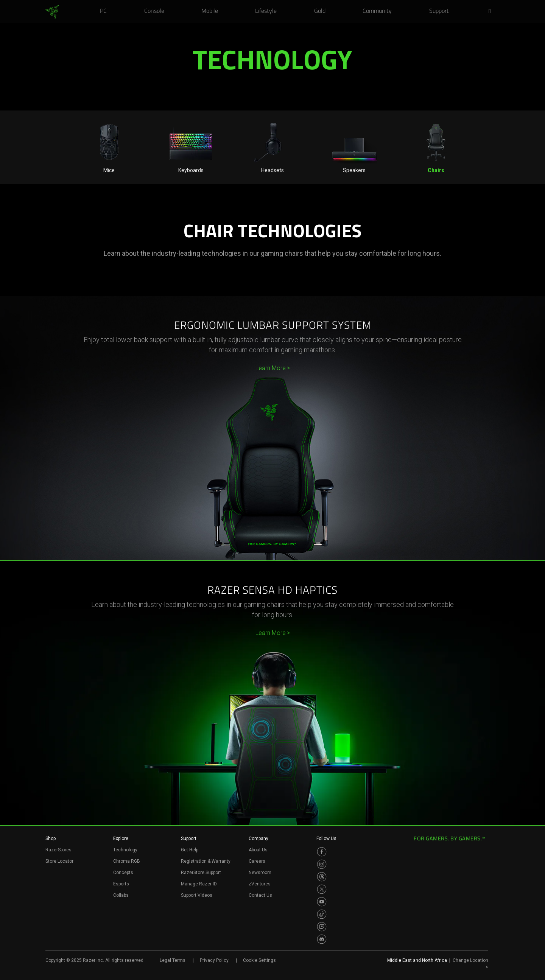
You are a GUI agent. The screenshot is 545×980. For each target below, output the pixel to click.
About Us (258, 850)
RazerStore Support (201, 873)
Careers (257, 861)
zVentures (260, 884)
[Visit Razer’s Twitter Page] (322, 889)
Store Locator (59, 861)
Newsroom (260, 873)
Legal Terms (173, 960)
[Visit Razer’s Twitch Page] (322, 927)
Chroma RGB (127, 861)
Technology (125, 850)
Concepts (123, 873)
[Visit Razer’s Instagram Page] (322, 864)
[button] (492, 12)
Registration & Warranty (206, 861)
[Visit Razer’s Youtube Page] (322, 902)
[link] (52, 12)
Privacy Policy (214, 960)
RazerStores (58, 850)
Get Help (190, 850)
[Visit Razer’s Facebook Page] (322, 852)
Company (258, 838)
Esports (121, 884)
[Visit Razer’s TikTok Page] (322, 914)
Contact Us (260, 895)
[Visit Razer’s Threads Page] (322, 877)
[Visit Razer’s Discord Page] (322, 939)
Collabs (121, 895)
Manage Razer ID (199, 884)
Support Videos (197, 895)
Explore (121, 838)
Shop (51, 838)
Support (189, 838)
